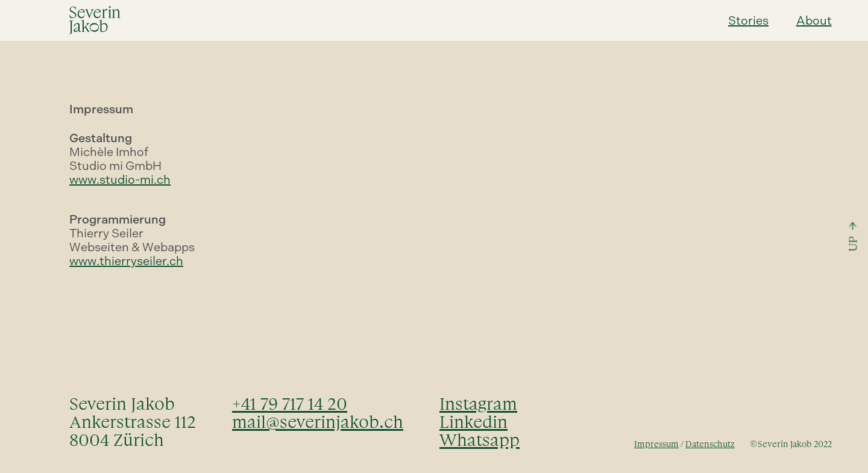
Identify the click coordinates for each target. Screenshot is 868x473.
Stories (748, 20)
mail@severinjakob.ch (318, 422)
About (814, 20)
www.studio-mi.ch (120, 180)
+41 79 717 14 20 (290, 404)
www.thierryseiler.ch (126, 261)
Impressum (656, 444)
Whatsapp (480, 440)
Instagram (478, 404)
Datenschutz (710, 444)
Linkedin (473, 422)
